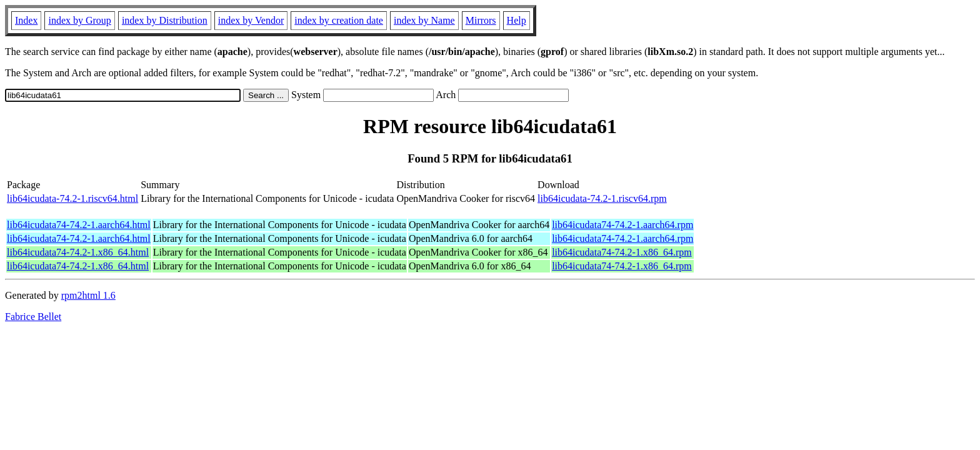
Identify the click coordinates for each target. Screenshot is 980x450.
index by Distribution (165, 20)
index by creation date (339, 20)
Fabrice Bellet (33, 317)
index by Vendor (251, 20)
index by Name (424, 20)
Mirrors (481, 20)
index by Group (79, 20)
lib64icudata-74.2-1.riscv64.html (72, 198)
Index (26, 20)
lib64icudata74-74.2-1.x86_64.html (78, 252)
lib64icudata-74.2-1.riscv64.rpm (602, 198)
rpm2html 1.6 (88, 295)
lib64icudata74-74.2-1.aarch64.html (79, 225)
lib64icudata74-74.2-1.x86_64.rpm (622, 252)
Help (517, 20)
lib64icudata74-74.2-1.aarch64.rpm (622, 225)
